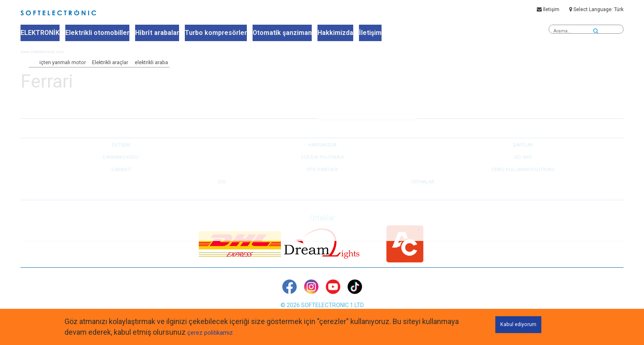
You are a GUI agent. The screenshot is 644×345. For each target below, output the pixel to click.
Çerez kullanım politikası (523, 180)
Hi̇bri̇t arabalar (150, 33)
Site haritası (322, 180)
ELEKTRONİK (39, 33)
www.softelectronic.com (48, 63)
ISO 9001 (523, 168)
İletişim (548, 11)
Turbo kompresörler (206, 33)
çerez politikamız (214, 332)
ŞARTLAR (523, 155)
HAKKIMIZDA (322, 155)
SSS (222, 192)
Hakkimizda (319, 33)
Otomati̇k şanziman (269, 33)
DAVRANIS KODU (121, 168)
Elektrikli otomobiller (94, 33)
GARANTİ (121, 180)
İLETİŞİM (121, 155)
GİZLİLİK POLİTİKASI (322, 168)
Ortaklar (423, 192)
